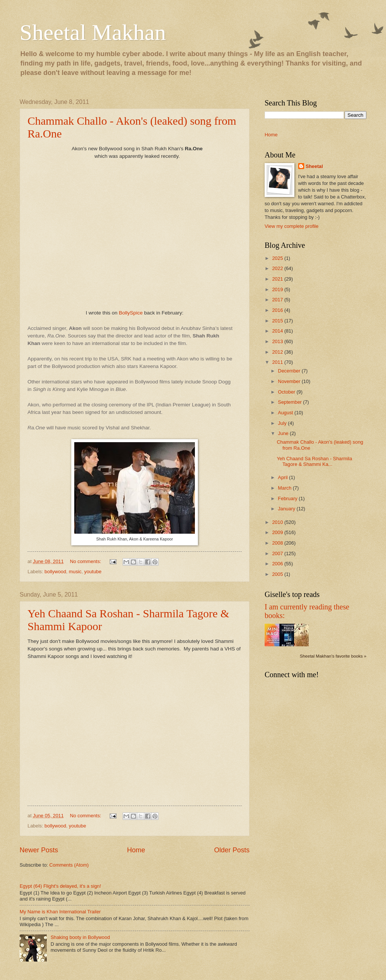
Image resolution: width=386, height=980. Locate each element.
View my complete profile (292, 226)
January (287, 509)
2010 (278, 522)
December (290, 371)
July (283, 423)
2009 (278, 532)
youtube (93, 572)
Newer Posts (39, 850)
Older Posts (232, 850)
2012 (278, 352)
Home (136, 850)
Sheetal (314, 166)
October (287, 392)
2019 (278, 289)
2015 (278, 321)
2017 (278, 300)
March (285, 488)
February (288, 498)
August (286, 413)
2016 (278, 310)
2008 (278, 543)
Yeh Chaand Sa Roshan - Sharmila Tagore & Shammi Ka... (314, 461)
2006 (278, 564)
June (284, 433)
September (290, 402)
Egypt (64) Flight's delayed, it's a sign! (60, 886)
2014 (278, 331)
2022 (278, 268)
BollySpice (131, 313)
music (75, 572)
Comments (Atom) (69, 865)
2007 (278, 553)
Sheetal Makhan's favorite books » (333, 656)
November (290, 381)
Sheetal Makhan (93, 32)
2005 (278, 574)
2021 (278, 279)
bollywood (55, 572)
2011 (278, 362)
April (283, 477)
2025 (278, 258)
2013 (278, 341)
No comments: (86, 561)
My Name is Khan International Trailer (60, 912)
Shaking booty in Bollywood (80, 937)
